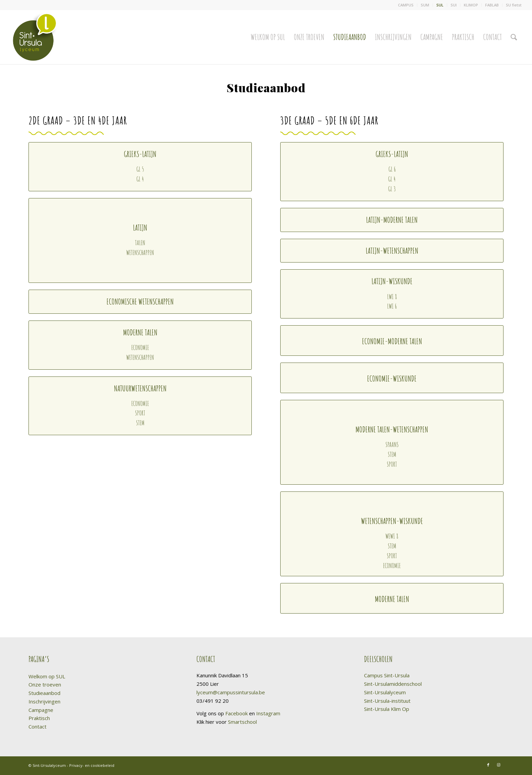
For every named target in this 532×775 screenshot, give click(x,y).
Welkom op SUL (47, 676)
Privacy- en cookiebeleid (92, 765)
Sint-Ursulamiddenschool (393, 684)
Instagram (268, 713)
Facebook (236, 713)
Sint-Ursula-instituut (387, 701)
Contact (37, 726)
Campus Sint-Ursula (387, 675)
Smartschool (242, 722)
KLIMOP (471, 5)
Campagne (41, 710)
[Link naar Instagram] (498, 765)
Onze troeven (45, 684)
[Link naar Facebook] (488, 765)
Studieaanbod (44, 693)
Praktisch (39, 718)
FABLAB (492, 5)
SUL (440, 5)
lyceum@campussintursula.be (231, 692)
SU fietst (514, 5)
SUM (425, 5)
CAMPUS (406, 5)
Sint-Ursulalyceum (385, 692)
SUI (454, 5)
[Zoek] (514, 37)
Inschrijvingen (44, 701)
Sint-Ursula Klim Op (387, 709)
